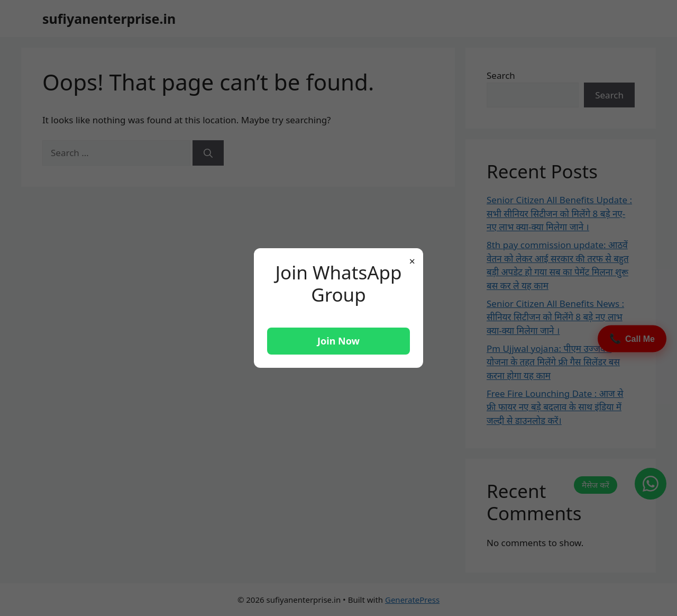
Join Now (338, 341)
